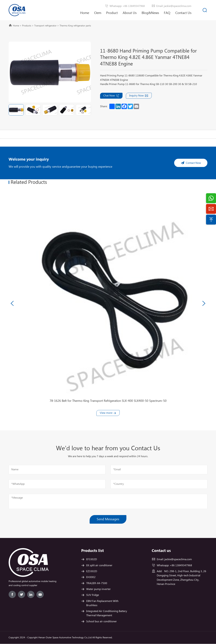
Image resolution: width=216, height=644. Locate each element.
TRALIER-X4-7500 (97, 583)
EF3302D (92, 560)
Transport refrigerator (45, 26)
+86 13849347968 (181, 565)
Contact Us (183, 13)
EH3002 (91, 577)
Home (85, 13)
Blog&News (150, 13)
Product (112, 13)
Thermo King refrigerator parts (75, 26)
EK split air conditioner (99, 565)
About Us (130, 16)
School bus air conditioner (102, 622)
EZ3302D (92, 572)
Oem (98, 13)
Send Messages (108, 519)
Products (27, 26)
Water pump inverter (98, 589)
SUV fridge (93, 595)
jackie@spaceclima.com (178, 560)
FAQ (167, 13)
